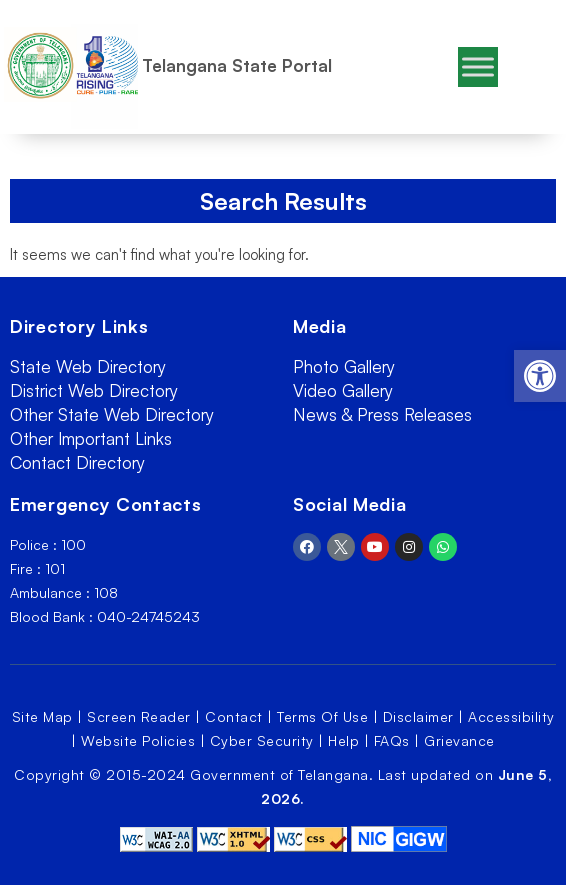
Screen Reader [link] (139, 716)
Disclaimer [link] (418, 716)
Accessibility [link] (511, 716)
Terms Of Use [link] (322, 716)
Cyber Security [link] (262, 740)
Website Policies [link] (138, 740)
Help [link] (343, 740)
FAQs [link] (392, 740)
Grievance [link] (459, 740)
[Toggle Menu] (478, 67)
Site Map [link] (42, 716)
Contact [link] (234, 716)
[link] (540, 376)
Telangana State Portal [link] (237, 65)
